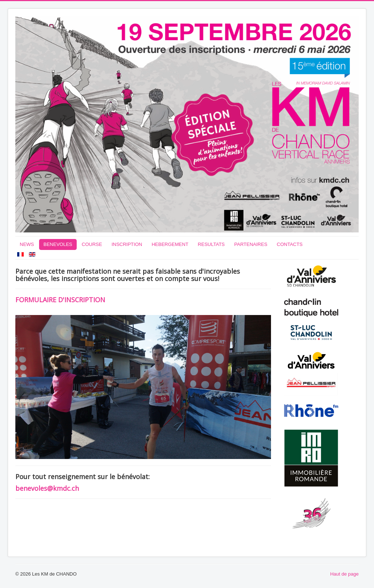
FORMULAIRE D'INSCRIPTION (60, 300)
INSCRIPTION (127, 244)
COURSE (92, 244)
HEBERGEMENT (170, 244)
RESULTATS (211, 244)
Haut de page (344, 574)
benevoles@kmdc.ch (47, 488)
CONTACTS (290, 244)
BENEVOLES (58, 244)
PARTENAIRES (251, 244)
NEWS (27, 244)
